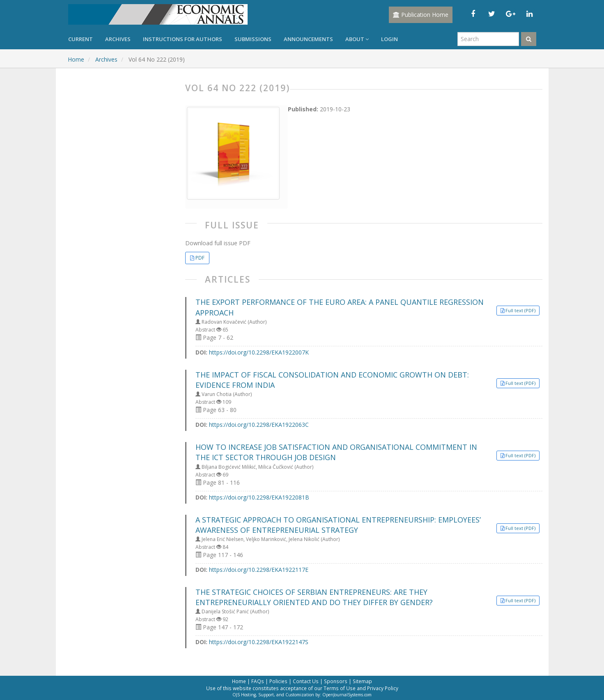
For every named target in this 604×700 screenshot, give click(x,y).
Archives (118, 39)
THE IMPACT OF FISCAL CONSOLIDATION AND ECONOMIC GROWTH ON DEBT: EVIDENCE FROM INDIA (332, 380)
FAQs (258, 681)
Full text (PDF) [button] (520, 310)
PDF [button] (200, 258)
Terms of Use (340, 688)
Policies (278, 681)
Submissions (253, 39)
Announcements (308, 39)
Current (80, 39)
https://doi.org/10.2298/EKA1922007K (259, 352)
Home (76, 59)
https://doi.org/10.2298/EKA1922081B (259, 497)
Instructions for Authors (183, 39)
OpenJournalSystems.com (347, 695)
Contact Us (306, 681)
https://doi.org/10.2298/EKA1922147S (259, 642)
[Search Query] (488, 39)
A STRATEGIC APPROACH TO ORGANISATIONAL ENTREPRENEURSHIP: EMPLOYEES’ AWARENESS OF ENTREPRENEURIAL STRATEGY (338, 525)
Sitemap (362, 681)
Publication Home (421, 15)
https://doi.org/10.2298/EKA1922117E (259, 570)
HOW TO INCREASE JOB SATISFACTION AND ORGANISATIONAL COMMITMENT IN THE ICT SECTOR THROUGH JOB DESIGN (336, 452)
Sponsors (336, 681)
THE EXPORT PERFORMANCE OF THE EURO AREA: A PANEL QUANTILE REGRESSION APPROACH (340, 307)
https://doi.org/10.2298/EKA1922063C (259, 425)
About (357, 39)
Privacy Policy (383, 688)
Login (389, 39)
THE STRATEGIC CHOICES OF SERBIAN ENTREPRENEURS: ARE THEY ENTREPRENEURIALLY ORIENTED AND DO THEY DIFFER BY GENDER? (314, 597)
